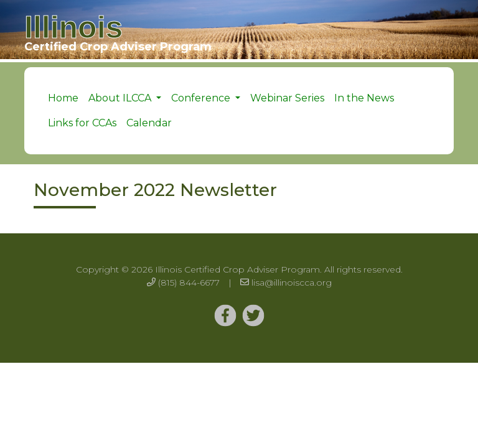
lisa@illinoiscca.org (292, 282)
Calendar (149, 123)
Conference (202, 98)
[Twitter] (225, 316)
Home (63, 98)
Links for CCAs (82, 123)
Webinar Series (287, 98)
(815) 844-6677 (189, 282)
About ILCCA (121, 98)
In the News (364, 98)
